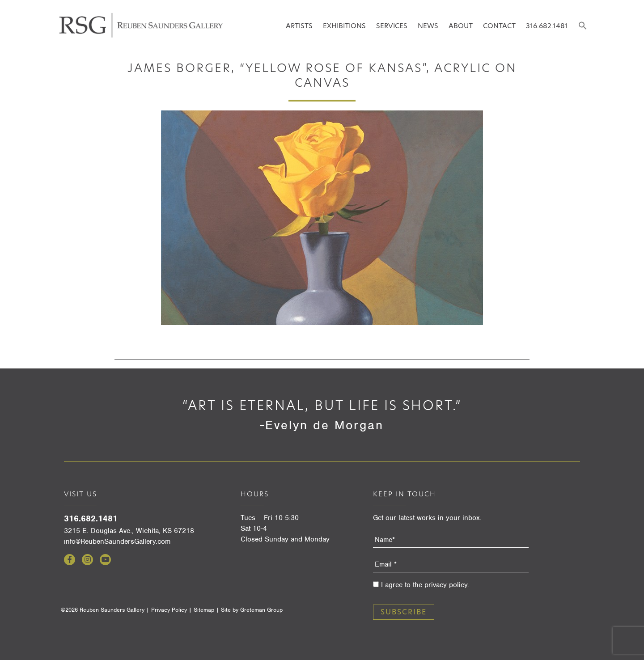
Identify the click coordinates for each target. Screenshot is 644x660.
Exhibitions (344, 26)
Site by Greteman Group (252, 610)
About (461, 26)
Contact (499, 26)
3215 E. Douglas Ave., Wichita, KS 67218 (129, 531)
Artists (299, 26)
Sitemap (204, 610)
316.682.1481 (547, 26)
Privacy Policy (169, 610)
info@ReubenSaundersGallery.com (117, 542)
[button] (583, 26)
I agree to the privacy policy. (425, 585)
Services (392, 26)
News (428, 26)
